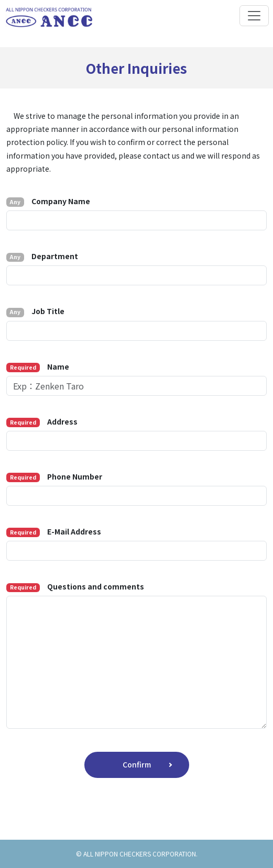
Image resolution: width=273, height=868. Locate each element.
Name (38, 367)
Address (42, 422)
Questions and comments (75, 587)
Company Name (48, 201)
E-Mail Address (54, 532)
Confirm (137, 764)
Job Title (35, 311)
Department (42, 256)
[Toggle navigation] (254, 16)
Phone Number (54, 477)
